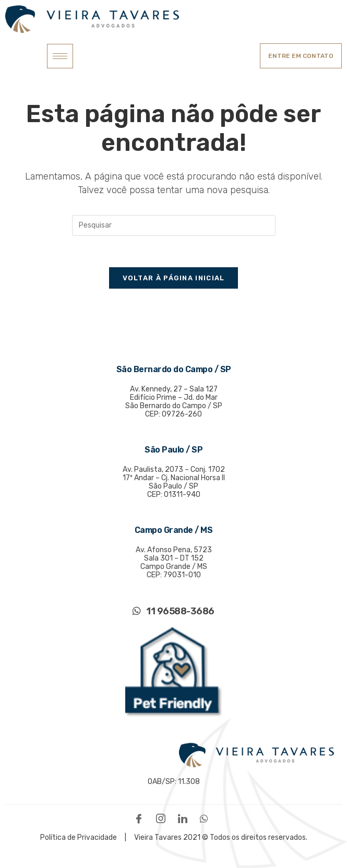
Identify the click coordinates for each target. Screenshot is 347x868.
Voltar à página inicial (174, 278)
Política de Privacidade (79, 837)
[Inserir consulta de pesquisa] (174, 225)
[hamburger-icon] (60, 56)
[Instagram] (163, 818)
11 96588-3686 (173, 611)
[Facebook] (141, 818)
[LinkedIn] (185, 818)
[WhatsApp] (207, 818)
